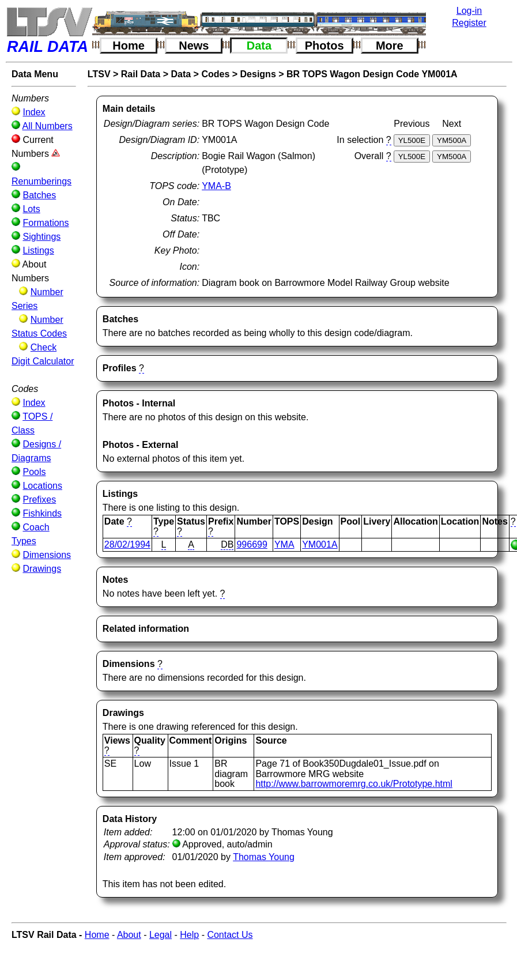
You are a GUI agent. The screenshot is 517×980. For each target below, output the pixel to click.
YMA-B (216, 186)
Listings (38, 250)
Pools (34, 472)
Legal (161, 935)
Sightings (41, 237)
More (390, 46)
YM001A (320, 544)
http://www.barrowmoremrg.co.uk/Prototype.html (354, 784)
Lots (31, 209)
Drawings (42, 569)
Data (259, 46)
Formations (46, 223)
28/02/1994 (127, 544)
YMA (284, 544)
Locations (42, 486)
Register (469, 23)
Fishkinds (42, 513)
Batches (39, 195)
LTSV (99, 74)
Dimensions (47, 555)
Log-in (469, 11)
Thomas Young (264, 857)
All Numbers (48, 126)
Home (129, 46)
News (194, 46)
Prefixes (39, 500)
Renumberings (41, 181)
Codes (215, 74)
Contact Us (230, 935)
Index (34, 112)
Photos (324, 46)
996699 (252, 544)
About (129, 935)
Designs (258, 74)
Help (189, 935)
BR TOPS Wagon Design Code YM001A (372, 74)
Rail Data (141, 74)
